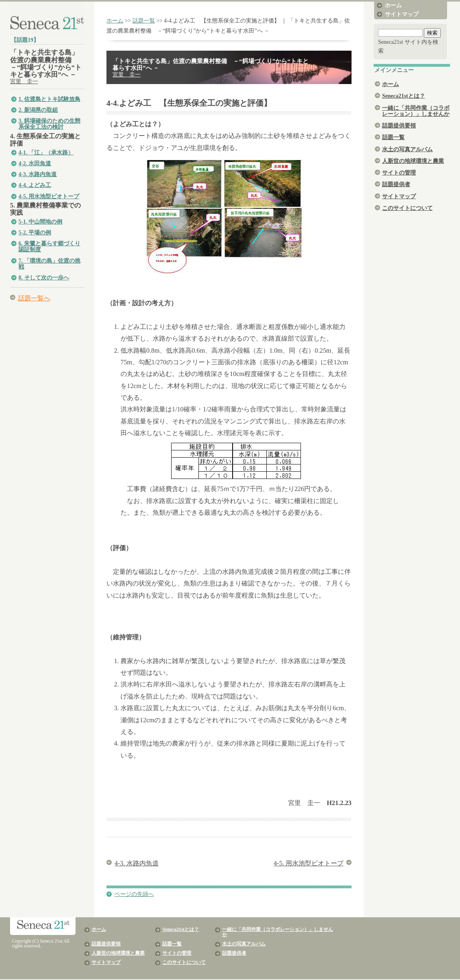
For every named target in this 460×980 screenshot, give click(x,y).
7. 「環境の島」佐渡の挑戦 (49, 264)
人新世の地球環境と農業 (413, 161)
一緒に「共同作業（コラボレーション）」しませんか (416, 111)
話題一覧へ (34, 298)
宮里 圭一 (24, 81)
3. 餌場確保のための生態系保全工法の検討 (49, 124)
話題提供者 (396, 184)
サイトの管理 (399, 173)
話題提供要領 (399, 126)
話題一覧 (144, 21)
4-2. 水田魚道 (35, 163)
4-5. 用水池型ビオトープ (49, 196)
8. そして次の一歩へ (44, 278)
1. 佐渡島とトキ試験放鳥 (49, 99)
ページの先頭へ (134, 894)
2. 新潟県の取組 (38, 110)
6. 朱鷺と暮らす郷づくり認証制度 (49, 247)
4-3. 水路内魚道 (38, 174)
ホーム (115, 21)
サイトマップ (402, 14)
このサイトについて (407, 208)
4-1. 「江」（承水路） (46, 153)
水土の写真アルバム (407, 149)
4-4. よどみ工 (35, 185)
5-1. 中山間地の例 (40, 222)
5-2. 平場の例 (35, 233)
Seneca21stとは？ (404, 96)
